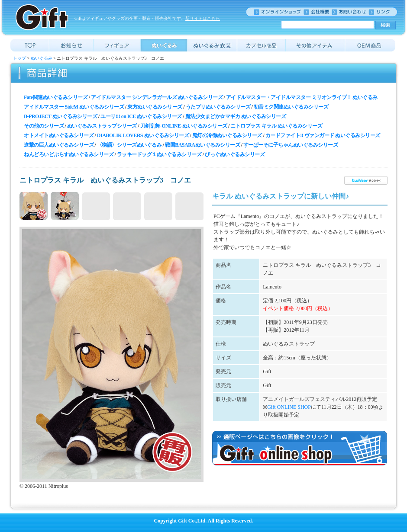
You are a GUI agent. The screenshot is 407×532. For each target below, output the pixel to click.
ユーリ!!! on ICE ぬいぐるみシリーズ (141, 116)
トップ (19, 58)
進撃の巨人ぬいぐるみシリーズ (59, 145)
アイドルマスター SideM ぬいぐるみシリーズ (74, 107)
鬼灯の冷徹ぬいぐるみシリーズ (227, 135)
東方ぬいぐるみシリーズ (155, 107)
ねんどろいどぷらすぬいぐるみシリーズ (69, 154)
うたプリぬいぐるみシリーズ (218, 107)
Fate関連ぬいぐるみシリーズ (56, 97)
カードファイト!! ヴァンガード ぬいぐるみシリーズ (323, 135)
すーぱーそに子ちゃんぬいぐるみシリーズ (291, 145)
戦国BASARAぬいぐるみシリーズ (202, 145)
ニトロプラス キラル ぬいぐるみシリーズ (276, 126)
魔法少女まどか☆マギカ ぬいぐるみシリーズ (236, 116)
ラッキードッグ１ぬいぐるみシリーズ (159, 154)
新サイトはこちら (203, 18)
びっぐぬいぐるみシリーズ (235, 154)
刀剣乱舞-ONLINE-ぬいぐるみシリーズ (184, 126)
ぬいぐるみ (42, 58)
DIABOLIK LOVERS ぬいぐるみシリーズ (143, 135)
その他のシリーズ (44, 126)
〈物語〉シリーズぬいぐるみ (129, 145)
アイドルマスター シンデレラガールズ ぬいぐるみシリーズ (157, 97)
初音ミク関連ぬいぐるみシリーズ (291, 107)
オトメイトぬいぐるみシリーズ (59, 135)
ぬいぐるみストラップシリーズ (102, 126)
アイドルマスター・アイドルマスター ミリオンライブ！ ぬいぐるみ (302, 97)
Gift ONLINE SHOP (289, 407)
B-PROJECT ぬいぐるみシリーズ (60, 116)
